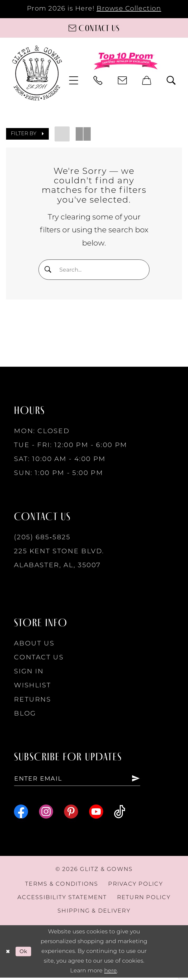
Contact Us (39, 658)
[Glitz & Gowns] (37, 73)
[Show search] (171, 80)
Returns (33, 701)
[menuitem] (74, 80)
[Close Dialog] (8, 954)
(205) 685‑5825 (42, 538)
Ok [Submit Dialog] (26, 953)
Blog (25, 715)
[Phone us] (98, 80)
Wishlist (32, 687)
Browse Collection (129, 9)
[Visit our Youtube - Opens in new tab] (96, 814)
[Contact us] (94, 28)
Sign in (29, 672)
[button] (74, 80)
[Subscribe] (149, 780)
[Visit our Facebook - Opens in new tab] (21, 814)
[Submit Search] (49, 269)
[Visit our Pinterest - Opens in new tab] (71, 814)
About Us (34, 645)
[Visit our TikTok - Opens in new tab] (120, 814)
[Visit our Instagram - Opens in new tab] (46, 814)
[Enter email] (84, 780)
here (110, 973)
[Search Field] (94, 270)
